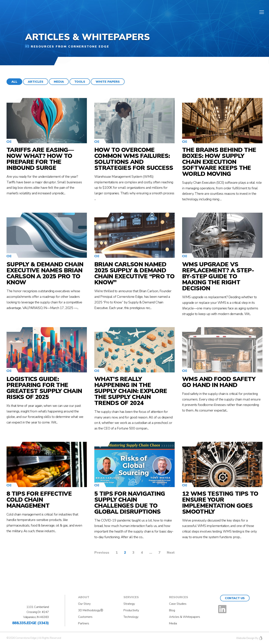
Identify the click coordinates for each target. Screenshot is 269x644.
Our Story (84, 604)
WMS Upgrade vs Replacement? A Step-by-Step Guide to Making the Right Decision (218, 276)
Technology (131, 617)
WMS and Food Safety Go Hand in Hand (219, 382)
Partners (84, 623)
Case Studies (178, 604)
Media (173, 623)
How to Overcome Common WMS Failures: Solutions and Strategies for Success (134, 159)
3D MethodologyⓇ (91, 610)
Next (171, 553)
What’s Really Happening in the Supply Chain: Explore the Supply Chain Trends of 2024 (131, 391)
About (84, 597)
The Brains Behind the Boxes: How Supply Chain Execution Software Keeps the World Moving (219, 162)
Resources (179, 597)
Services (131, 597)
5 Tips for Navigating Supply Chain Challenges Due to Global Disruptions (130, 503)
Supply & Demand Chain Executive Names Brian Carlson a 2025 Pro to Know (45, 273)
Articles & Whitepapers (185, 617)
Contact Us (235, 598)
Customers (85, 617)
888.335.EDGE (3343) (31, 623)
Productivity (131, 610)
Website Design (245, 638)
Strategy (129, 604)
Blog (172, 610)
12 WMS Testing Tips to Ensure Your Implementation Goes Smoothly (220, 503)
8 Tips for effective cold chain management (39, 500)
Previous (102, 553)
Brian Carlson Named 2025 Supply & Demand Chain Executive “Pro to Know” (134, 273)
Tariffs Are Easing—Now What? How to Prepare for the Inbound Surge (40, 159)
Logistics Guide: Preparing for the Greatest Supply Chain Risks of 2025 (44, 388)
